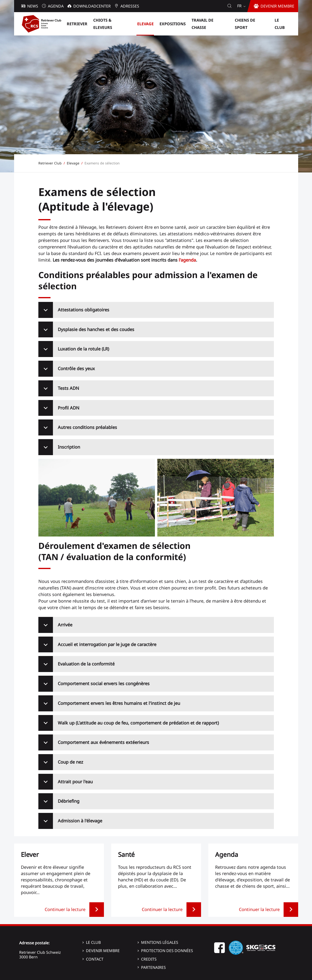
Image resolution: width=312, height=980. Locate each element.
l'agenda (187, 260)
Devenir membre (103, 951)
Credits (149, 959)
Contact (95, 959)
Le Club (93, 942)
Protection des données (167, 951)
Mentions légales (160, 942)
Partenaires (153, 967)
